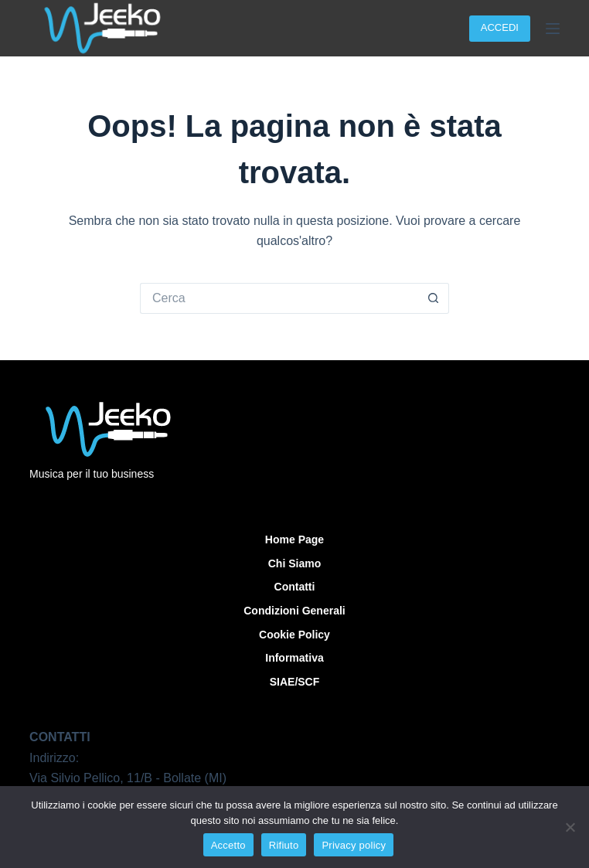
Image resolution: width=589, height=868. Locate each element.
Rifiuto (284, 845)
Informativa (294, 658)
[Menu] (553, 29)
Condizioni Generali (294, 611)
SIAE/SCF (295, 682)
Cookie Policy (294, 635)
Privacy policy (354, 845)
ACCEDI (500, 27)
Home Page (294, 540)
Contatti (295, 587)
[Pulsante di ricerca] (434, 298)
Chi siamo (294, 563)
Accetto (228, 845)
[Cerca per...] (279, 298)
